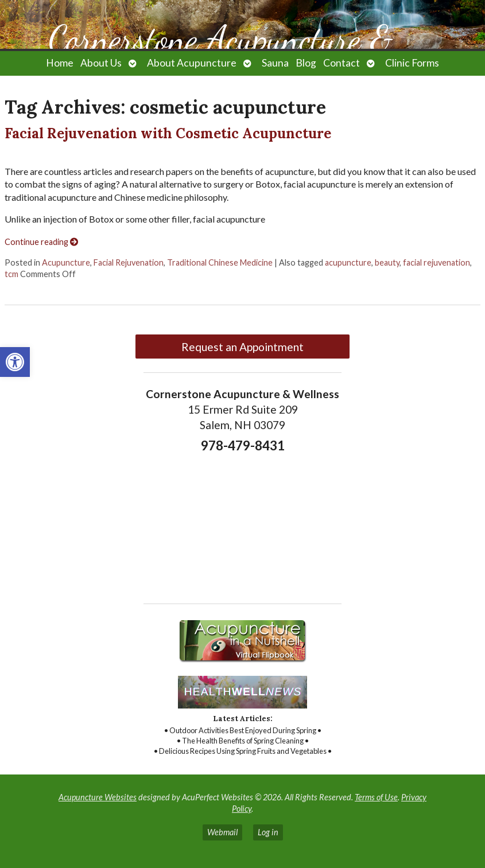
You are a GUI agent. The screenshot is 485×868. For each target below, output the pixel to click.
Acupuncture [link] (66, 262)
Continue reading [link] (41, 242)
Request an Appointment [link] (243, 347)
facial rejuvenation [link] (437, 262)
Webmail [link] (222, 832)
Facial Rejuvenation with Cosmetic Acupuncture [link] (168, 133)
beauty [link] (387, 262)
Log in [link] (268, 832)
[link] (15, 362)
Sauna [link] (275, 63)
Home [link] (60, 63)
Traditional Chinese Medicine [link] (220, 262)
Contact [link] (342, 63)
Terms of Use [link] (376, 797)
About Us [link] (101, 63)
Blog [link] (306, 63)
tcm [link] (11, 274)
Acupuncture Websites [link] (98, 797)
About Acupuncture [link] (192, 63)
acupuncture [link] (348, 262)
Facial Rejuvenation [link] (129, 262)
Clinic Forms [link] (412, 63)
